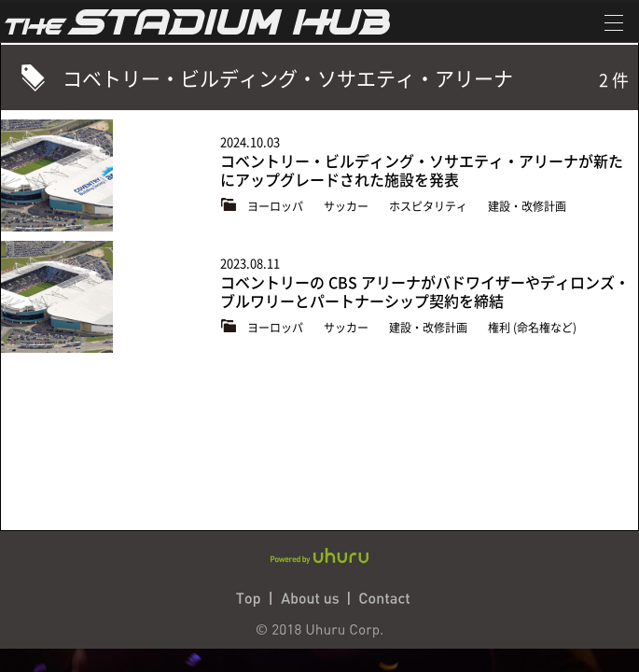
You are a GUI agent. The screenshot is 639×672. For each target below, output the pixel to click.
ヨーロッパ (277, 206)
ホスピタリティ (430, 206)
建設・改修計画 (527, 206)
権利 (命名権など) (532, 328)
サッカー (347, 206)
